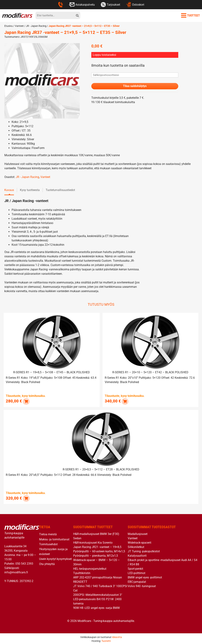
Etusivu (9, 26)
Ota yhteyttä (47, 563)
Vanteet (19, 26)
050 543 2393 (24, 563)
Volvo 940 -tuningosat (142, 585)
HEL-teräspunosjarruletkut (90, 568)
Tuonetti (106, 640)
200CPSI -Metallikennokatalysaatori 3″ (98, 594)
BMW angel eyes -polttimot (145, 577)
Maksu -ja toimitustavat (54, 538)
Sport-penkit (135, 568)
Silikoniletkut (136, 546)
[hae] (77, 15)
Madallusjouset (138, 533)
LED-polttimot (137, 572)
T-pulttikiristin (82, 572)
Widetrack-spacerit (139, 542)
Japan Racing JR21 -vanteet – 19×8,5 (97, 546)
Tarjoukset (110, 5)
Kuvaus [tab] (9, 190)
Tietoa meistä (48, 534)
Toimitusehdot (48, 543)
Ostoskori (135, 5)
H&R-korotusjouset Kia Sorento (93, 542)
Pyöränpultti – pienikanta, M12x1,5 (96, 555)
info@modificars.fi (16, 571)
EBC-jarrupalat (137, 581)
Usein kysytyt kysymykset (55, 558)
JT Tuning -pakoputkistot (144, 551)
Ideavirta (117, 636)
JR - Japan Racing (36, 26)
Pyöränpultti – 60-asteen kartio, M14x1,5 (99, 551)
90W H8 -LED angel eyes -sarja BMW (96, 607)
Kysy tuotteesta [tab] (30, 190)
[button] (26, 401)
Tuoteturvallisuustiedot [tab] (60, 190)
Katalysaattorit (137, 555)
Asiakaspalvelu (82, 5)
